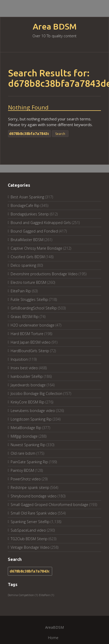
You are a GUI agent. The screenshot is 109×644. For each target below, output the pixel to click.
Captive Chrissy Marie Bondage (36, 248)
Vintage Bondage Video (30, 547)
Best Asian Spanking (27, 197)
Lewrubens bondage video (33, 411)
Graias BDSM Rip (25, 317)
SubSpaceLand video (28, 530)
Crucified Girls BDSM (28, 257)
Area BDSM (55, 27)
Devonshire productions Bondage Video (44, 274)
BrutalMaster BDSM (27, 240)
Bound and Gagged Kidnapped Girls (41, 223)
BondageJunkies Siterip (30, 214)
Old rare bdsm (23, 453)
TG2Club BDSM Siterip (29, 539)
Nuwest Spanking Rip (28, 445)
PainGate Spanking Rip (29, 462)
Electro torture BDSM (28, 282)
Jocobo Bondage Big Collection (36, 393)
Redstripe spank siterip (30, 487)
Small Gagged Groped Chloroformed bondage (49, 505)
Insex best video (24, 368)
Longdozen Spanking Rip (31, 419)
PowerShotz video (26, 479)
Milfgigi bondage (24, 436)
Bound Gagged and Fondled (34, 231)
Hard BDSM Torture (27, 334)
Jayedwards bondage (28, 385)
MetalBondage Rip (26, 428)
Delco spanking (23, 265)
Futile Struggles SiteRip (29, 299)
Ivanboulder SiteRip (27, 376)
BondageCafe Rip (25, 205)
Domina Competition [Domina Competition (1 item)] (23, 595)
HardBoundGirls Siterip (30, 351)
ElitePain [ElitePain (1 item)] (46, 595)
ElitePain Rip (21, 291)
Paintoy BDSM (22, 470)
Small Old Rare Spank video (34, 513)
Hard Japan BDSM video (31, 342)
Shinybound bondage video (34, 496)
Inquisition (19, 359)
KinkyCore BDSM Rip (28, 402)
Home (53, 638)
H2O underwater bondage (33, 325)
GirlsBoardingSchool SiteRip (34, 308)
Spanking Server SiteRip (30, 522)
